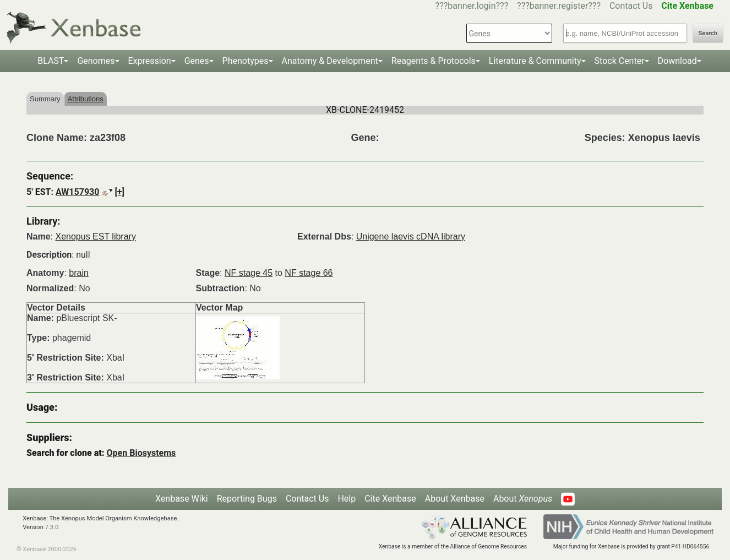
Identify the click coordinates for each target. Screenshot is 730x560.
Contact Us (631, 6)
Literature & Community (535, 61)
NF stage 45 (249, 273)
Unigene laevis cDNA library (411, 236)
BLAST (51, 61)
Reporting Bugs (247, 499)
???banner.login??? (472, 6)
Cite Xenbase (390, 499)
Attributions (86, 99)
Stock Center (620, 61)
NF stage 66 (309, 273)
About (523, 499)
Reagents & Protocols (434, 61)
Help (347, 499)
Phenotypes (246, 61)
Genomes (96, 61)
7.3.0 (52, 527)
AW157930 (77, 192)
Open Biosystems (141, 453)
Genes (197, 61)
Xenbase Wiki (182, 499)
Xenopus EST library (95, 236)
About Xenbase (455, 499)
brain (79, 273)
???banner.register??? (559, 6)
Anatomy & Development (330, 61)
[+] (119, 192)
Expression (150, 61)
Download (677, 61)
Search (708, 33)
